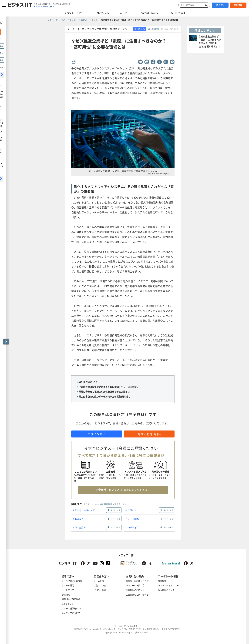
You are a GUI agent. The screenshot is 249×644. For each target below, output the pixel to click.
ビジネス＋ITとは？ (45, 7)
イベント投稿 (100, 590)
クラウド (132, 510)
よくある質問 (68, 585)
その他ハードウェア (85, 510)
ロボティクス (134, 527)
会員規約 (66, 595)
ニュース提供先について (73, 608)
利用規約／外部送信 (71, 599)
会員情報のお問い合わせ (137, 590)
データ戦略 (133, 519)
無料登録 (238, 5)
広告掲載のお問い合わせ (137, 595)
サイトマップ (68, 590)
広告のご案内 (100, 585)
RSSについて (68, 604)
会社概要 (162, 581)
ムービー (125, 13)
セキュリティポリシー (168, 585)
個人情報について (166, 590)
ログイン (220, 5)
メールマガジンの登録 (72, 581)
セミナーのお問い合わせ (137, 585)
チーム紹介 (99, 581)
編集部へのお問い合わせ (137, 581)
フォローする (115, 510)
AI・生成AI (80, 527)
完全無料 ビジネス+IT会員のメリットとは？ (123, 490)
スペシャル (103, 13)
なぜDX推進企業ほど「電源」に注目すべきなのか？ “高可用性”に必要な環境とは (210, 41)
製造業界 (79, 519)
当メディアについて (71, 613)
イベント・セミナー (75, 13)
